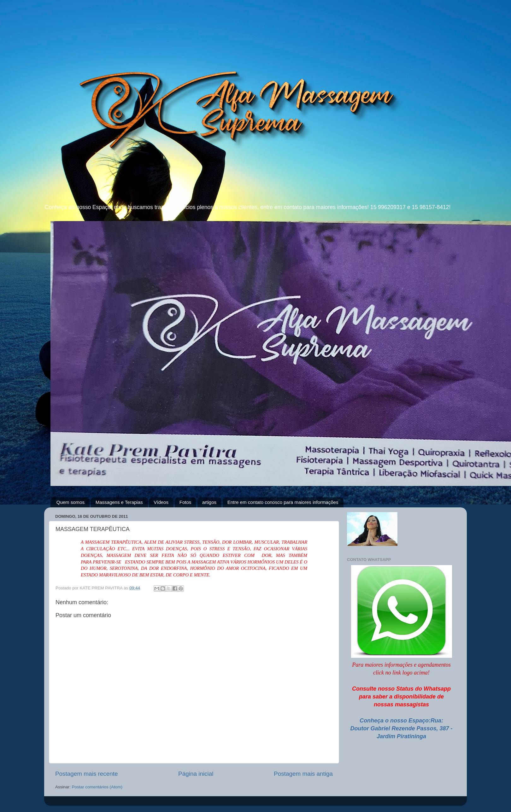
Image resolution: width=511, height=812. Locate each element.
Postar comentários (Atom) (97, 787)
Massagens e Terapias (119, 502)
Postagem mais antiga (303, 774)
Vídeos (161, 502)
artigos (209, 502)
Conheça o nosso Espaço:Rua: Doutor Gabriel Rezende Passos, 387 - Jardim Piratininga (401, 728)
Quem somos (70, 502)
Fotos (185, 502)
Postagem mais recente (86, 774)
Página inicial (196, 774)
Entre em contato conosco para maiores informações (283, 502)
